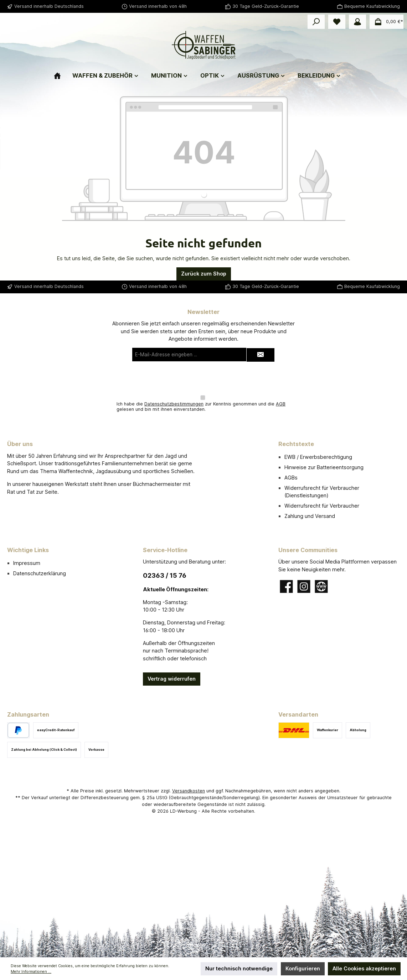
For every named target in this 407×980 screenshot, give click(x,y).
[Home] (63, 73)
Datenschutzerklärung (40, 573)
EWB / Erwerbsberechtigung (318, 457)
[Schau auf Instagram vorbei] (304, 586)
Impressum (27, 563)
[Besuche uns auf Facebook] (286, 586)
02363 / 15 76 (165, 575)
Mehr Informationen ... (31, 972)
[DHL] (294, 730)
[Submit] (261, 355)
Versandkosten (189, 791)
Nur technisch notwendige (239, 968)
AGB (281, 404)
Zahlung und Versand (310, 516)
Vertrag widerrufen (172, 679)
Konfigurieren (303, 968)
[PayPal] (18, 730)
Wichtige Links (28, 550)
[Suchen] (316, 22)
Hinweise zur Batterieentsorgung (324, 467)
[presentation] (203, 378)
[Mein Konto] (357, 22)
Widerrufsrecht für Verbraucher (322, 506)
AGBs (291, 478)
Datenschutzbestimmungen (174, 404)
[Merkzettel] (337, 22)
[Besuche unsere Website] (321, 586)
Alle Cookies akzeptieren (364, 968)
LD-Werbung (184, 811)
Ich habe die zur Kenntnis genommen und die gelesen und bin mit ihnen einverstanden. (201, 407)
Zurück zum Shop (204, 274)
